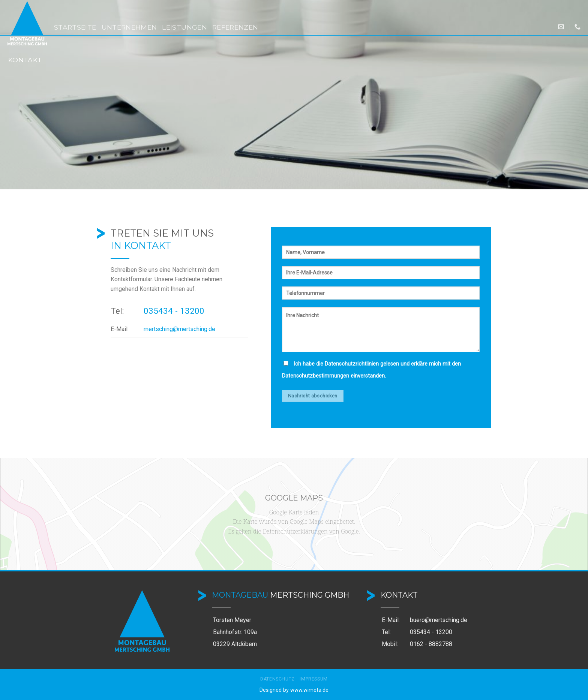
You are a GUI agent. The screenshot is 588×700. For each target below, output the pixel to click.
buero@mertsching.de (439, 620)
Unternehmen (129, 27)
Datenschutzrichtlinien (352, 364)
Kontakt (25, 60)
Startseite (75, 27)
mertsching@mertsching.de (179, 329)
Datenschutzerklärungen (295, 531)
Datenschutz (277, 679)
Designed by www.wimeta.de (294, 690)
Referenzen (235, 27)
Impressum (314, 679)
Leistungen (184, 27)
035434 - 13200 (174, 311)
